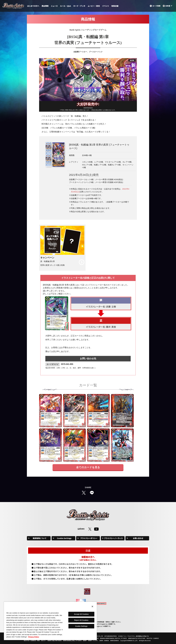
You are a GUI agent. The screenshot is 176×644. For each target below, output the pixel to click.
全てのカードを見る (88, 467)
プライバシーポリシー (89, 538)
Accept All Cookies (81, 614)
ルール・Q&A (66, 6)
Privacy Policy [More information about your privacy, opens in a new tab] (34, 637)
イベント (106, 6)
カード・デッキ (79, 6)
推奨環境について (40, 538)
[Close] (92, 606)
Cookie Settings (64, 538)
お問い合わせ (138, 538)
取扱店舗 (115, 6)
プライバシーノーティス (113, 538)
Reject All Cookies (81, 620)
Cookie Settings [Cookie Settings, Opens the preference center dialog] (81, 626)
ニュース (54, 6)
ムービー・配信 (94, 6)
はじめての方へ (33, 6)
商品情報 (45, 6)
